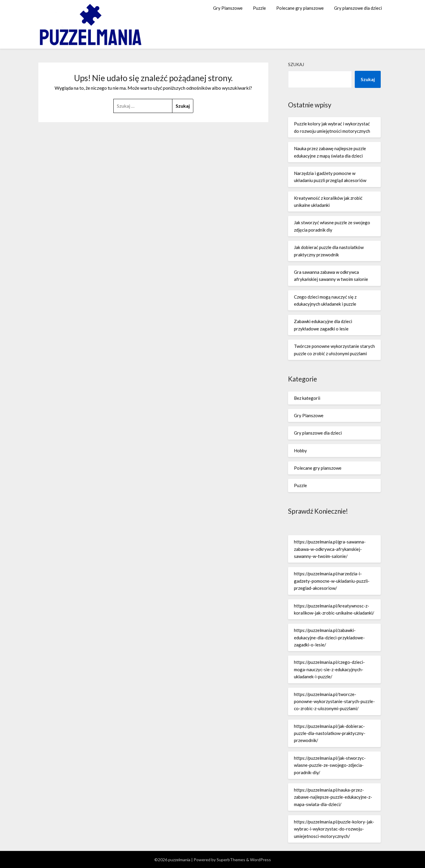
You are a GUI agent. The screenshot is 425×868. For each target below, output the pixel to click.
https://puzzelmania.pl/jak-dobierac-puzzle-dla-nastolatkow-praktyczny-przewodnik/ (330, 733)
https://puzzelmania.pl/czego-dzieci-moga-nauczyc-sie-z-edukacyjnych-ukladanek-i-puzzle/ (329, 669)
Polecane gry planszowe (300, 8)
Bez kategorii (307, 398)
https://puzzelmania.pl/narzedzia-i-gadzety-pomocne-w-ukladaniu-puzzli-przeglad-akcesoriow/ (332, 581)
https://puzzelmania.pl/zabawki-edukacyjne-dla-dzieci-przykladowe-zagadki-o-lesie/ (329, 637)
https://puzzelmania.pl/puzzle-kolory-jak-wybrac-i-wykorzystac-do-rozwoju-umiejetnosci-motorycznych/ (334, 829)
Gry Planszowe (228, 8)
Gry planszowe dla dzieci (358, 8)
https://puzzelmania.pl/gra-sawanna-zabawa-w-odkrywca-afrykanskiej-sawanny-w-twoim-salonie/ (330, 549)
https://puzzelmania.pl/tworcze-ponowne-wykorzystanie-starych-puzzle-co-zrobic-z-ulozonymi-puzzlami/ (334, 701)
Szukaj (296, 64)
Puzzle (259, 8)
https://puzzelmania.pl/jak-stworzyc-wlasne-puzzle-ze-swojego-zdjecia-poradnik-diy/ (330, 765)
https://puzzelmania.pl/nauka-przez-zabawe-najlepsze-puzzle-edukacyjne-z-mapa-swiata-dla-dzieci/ (333, 797)
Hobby (300, 451)
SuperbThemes (231, 860)
